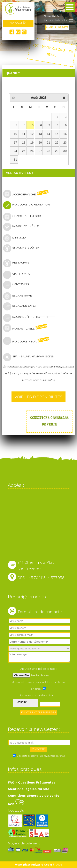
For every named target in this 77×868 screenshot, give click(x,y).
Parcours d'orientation (28, 205)
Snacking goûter (23, 248)
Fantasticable (27, 328)
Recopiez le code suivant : (39, 695)
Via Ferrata (18, 274)
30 (65, 151)
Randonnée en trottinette (31, 318)
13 (40, 134)
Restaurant (19, 263)
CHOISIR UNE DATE (57, 27)
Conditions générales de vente (34, 796)
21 (48, 143)
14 (48, 134)
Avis (16, 804)
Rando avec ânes (23, 226)
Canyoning (18, 285)
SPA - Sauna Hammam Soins (30, 357)
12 (32, 134)
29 (57, 151)
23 (65, 143)
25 (24, 151)
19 (32, 143)
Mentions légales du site (29, 789)
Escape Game (19, 296)
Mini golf (17, 238)
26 (32, 151)
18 (24, 143)
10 (15, 134)
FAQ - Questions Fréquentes (32, 782)
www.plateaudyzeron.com (34, 865)
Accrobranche (28, 194)
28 (48, 151)
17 (15, 143)
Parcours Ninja (28, 341)
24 (15, 151)
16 (65, 134)
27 (40, 151)
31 (15, 160)
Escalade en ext (22, 306)
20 (40, 143)
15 (57, 134)
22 (57, 143)
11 (24, 134)
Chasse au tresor (24, 216)
